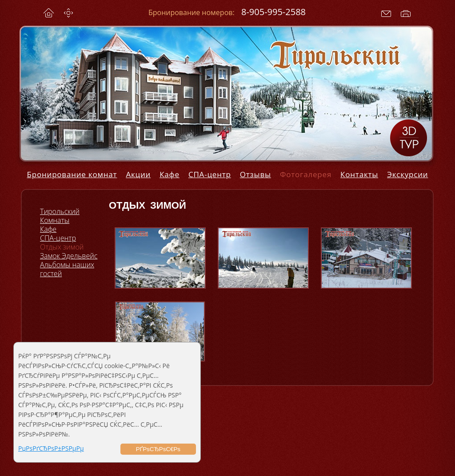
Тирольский (60, 211)
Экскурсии (407, 174)
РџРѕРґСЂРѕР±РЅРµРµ (51, 448)
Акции (138, 174)
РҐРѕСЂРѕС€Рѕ (158, 449)
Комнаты (55, 220)
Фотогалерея (306, 174)
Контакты (359, 174)
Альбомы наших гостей (67, 269)
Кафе (170, 174)
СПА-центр (210, 174)
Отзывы (255, 174)
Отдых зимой (62, 247)
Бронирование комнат (72, 174)
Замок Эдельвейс (69, 256)
